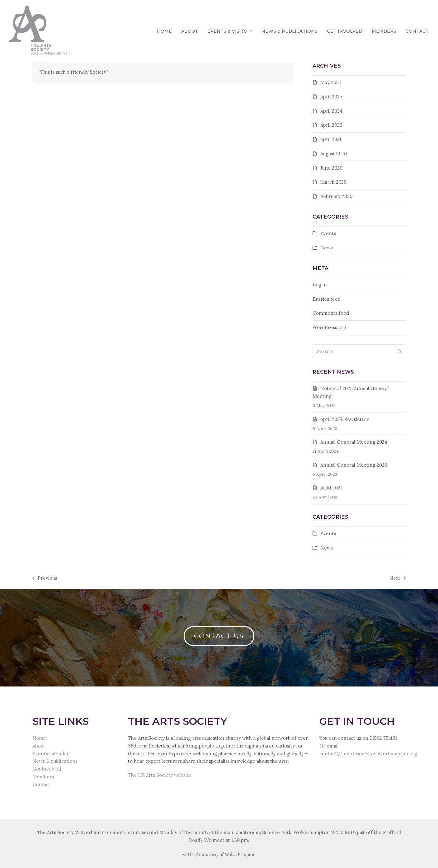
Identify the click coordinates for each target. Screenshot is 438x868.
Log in (320, 285)
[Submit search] (400, 352)
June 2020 (331, 168)
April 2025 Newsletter (344, 419)
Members (43, 777)
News (327, 248)
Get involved (47, 769)
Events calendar (51, 754)
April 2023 (331, 125)
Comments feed (331, 313)
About (39, 746)
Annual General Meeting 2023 (354, 465)
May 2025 (331, 82)
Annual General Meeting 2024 (354, 442)
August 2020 (334, 154)
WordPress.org (329, 327)
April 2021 (331, 139)
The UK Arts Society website (160, 775)
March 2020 (333, 182)
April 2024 (331, 111)
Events (328, 233)
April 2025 (331, 97)
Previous (45, 579)
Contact (41, 784)
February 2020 (336, 196)
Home (39, 738)
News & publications (55, 761)
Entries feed (327, 299)
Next (398, 579)
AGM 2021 (331, 488)
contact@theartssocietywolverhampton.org (368, 754)
